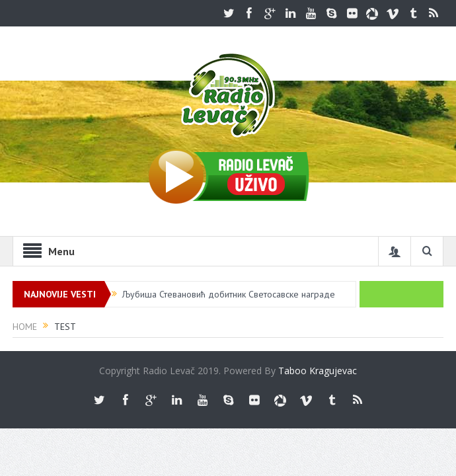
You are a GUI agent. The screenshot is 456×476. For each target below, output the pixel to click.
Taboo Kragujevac (318, 371)
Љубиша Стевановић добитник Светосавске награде (229, 294)
